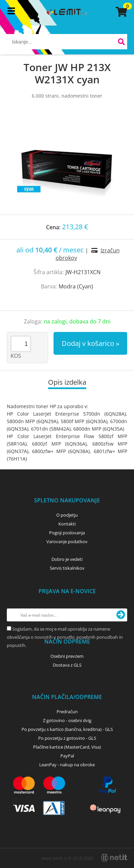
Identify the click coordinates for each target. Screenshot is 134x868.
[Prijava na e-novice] (121, 615)
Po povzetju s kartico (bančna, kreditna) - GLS (67, 729)
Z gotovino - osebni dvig (67, 720)
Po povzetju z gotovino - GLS (67, 738)
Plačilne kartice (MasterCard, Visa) (67, 747)
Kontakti (67, 524)
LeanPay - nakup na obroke (67, 765)
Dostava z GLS (67, 665)
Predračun (67, 712)
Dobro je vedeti (67, 559)
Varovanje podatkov (67, 541)
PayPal (67, 756)
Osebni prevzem (67, 656)
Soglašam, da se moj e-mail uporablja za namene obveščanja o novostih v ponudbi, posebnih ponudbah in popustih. (65, 637)
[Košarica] (120, 12)
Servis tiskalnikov (67, 568)
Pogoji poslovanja (67, 533)
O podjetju (67, 515)
